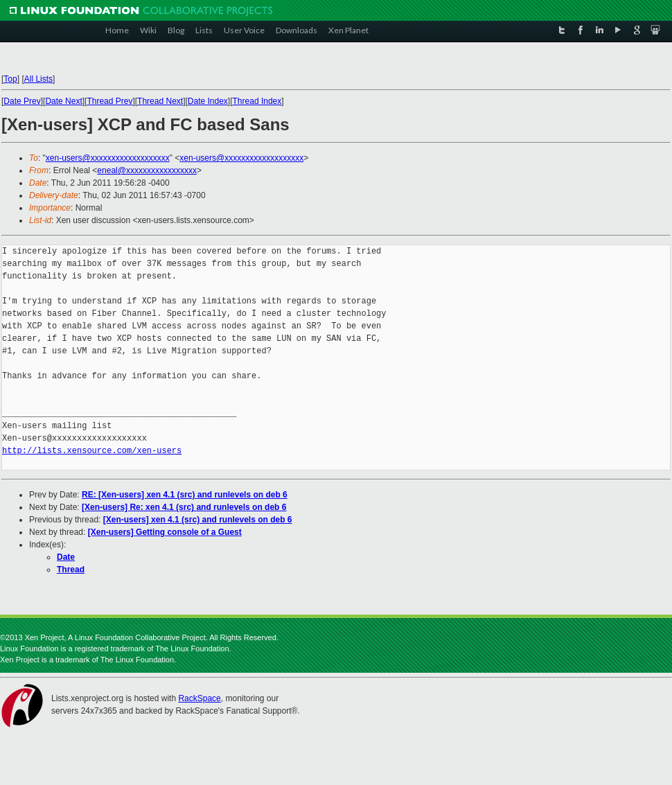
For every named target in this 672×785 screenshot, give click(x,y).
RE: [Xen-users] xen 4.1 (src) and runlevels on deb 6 (185, 495)
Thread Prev (109, 101)
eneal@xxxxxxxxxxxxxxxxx (147, 170)
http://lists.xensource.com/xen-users (92, 451)
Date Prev (22, 101)
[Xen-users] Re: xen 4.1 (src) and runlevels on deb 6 (184, 507)
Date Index (208, 101)
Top (10, 79)
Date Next (63, 101)
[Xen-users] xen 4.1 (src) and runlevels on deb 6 (198, 520)
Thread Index (257, 101)
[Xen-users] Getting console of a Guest (165, 532)
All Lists (38, 79)
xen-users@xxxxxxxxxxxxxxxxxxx (108, 158)
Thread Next (160, 101)
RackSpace (199, 698)
